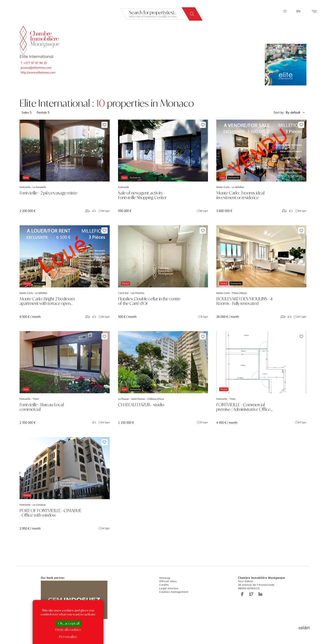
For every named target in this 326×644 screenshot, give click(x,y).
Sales (27, 113)
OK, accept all (69, 623)
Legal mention (169, 588)
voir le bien (65, 166)
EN (298, 11)
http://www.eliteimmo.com (38, 73)
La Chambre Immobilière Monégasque (40, 39)
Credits (164, 585)
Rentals (43, 113)
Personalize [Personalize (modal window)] (68, 637)
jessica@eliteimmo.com (36, 68)
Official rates (168, 581)
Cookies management (174, 592)
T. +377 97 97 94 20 (34, 63)
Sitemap (165, 578)
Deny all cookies (68, 630)
